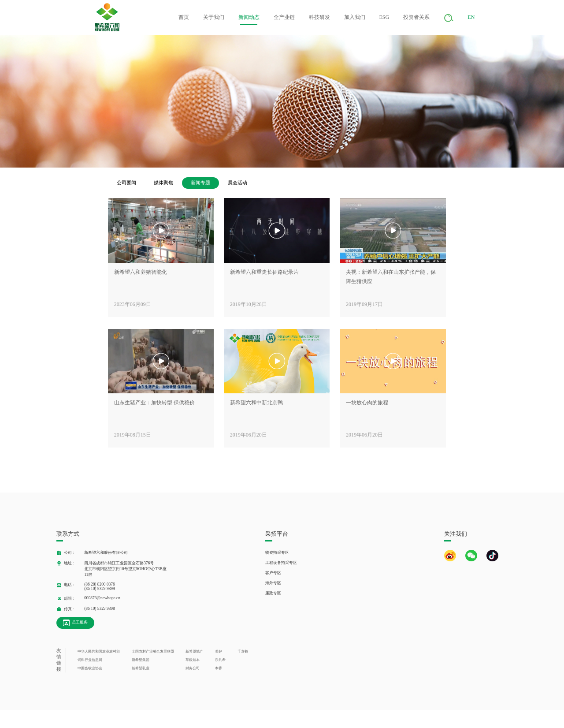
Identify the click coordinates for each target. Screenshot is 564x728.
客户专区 (273, 573)
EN (471, 17)
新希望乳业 (141, 668)
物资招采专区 (277, 553)
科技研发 (319, 17)
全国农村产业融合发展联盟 (153, 651)
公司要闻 (126, 183)
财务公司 (193, 668)
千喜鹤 (243, 651)
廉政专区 (273, 593)
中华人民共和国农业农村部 (99, 651)
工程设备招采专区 (281, 563)
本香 (219, 668)
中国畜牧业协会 (90, 668)
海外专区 (273, 583)
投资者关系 (416, 17)
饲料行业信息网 (90, 660)
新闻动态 (249, 17)
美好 (219, 651)
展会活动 (237, 183)
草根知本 (193, 660)
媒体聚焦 (163, 183)
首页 (184, 17)
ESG (384, 17)
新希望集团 (141, 660)
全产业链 (284, 17)
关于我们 (214, 17)
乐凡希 (220, 660)
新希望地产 (194, 651)
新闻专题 (200, 183)
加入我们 (355, 17)
